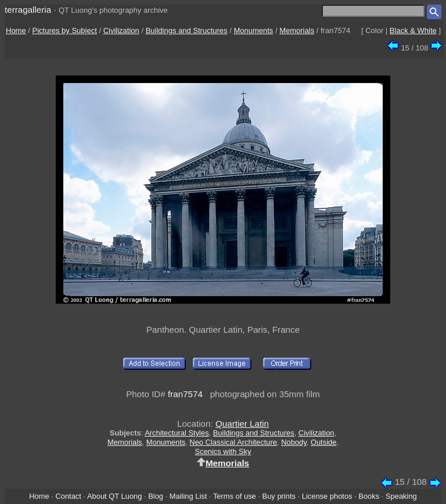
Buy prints (279, 496)
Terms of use (235, 496)
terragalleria (28, 10)
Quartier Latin (242, 424)
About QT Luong (114, 496)
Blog (156, 496)
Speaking (401, 496)
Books (369, 496)
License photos (327, 496)
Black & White (413, 30)
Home (16, 30)
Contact (68, 496)
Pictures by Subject (65, 30)
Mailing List (188, 496)
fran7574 (185, 394)
